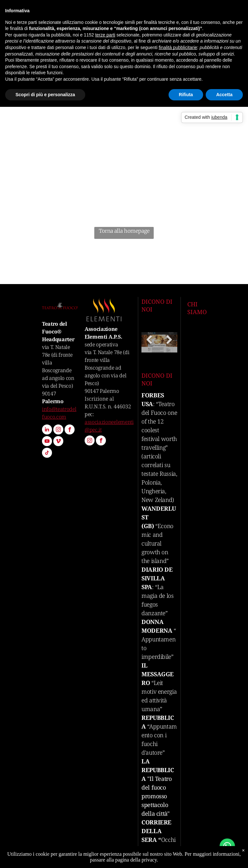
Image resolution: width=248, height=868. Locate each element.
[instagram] (58, 430)
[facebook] (70, 430)
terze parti (105, 35)
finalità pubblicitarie (178, 47)
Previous (150, 344)
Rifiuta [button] (186, 95)
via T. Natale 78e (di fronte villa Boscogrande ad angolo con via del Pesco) (107, 368)
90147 (49, 393)
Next (170, 344)
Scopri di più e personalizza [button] (45, 95)
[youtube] (47, 442)
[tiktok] (47, 454)
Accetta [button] (224, 95)
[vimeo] (58, 442)
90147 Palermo (102, 391)
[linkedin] (47, 430)
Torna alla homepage (124, 231)
